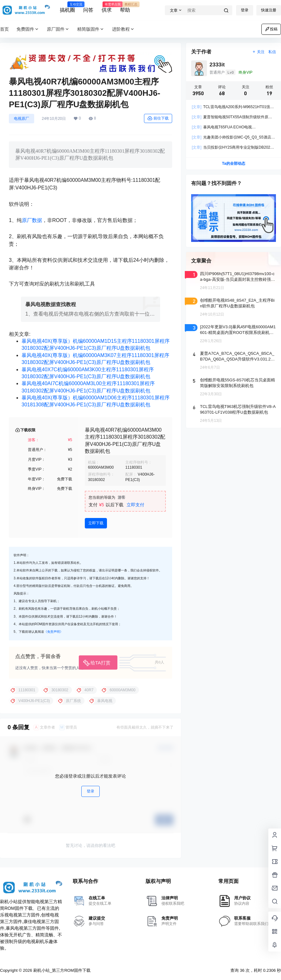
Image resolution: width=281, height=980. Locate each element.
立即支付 (135, 505)
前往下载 (158, 118)
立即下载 (96, 523)
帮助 (125, 7)
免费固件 (28, 29)
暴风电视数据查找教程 (51, 304)
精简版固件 (91, 29)
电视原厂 (22, 119)
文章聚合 (201, 261)
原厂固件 (58, 29)
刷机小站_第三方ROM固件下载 (61, 970)
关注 (258, 52)
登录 (245, 10)
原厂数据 (32, 220)
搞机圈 (67, 7)
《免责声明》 (53, 632)
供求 (107, 7)
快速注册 (269, 10)
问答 (88, 10)
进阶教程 (123, 29)
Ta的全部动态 (233, 163)
